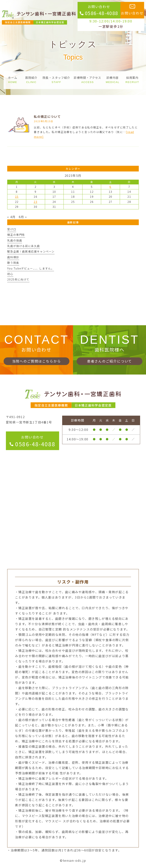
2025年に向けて (18, 279)
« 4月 (11, 217)
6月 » (23, 217)
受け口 (12, 229)
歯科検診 (13, 257)
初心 (10, 274)
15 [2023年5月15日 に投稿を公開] (17, 197)
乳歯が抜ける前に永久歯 (24, 246)
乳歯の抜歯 (15, 240)
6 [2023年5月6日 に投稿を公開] (110, 187)
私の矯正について (47, 116)
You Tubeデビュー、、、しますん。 (31, 268)
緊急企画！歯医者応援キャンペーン (31, 251)
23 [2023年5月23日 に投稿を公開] (35, 202)
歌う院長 (13, 263)
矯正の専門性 (16, 235)
